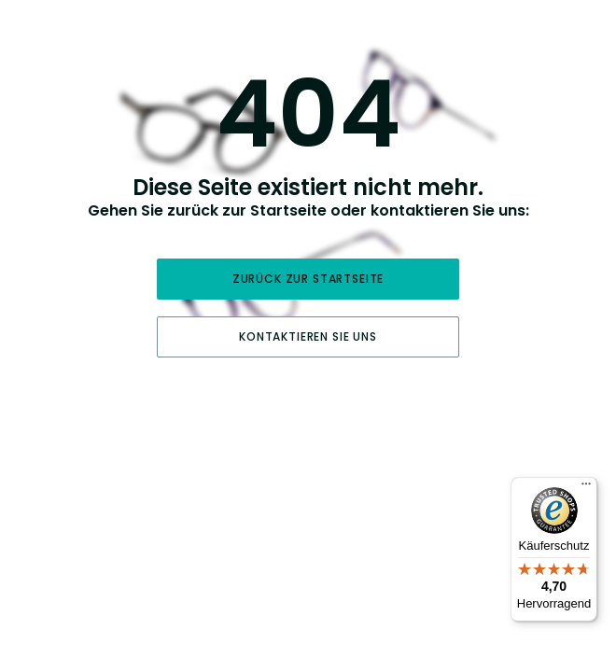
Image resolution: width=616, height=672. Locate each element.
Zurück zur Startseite (308, 279)
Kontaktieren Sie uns (308, 336)
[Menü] (586, 488)
